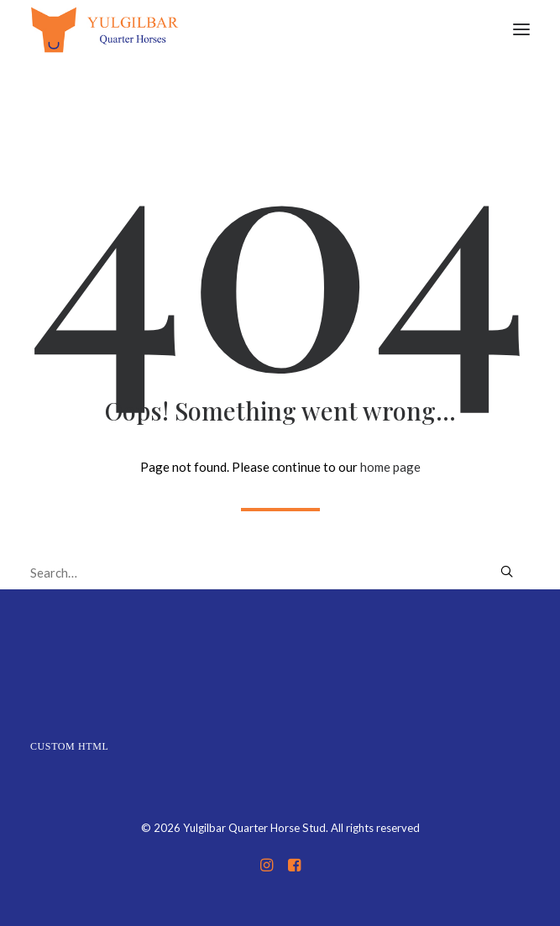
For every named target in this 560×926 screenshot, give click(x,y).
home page (390, 467)
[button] (521, 29)
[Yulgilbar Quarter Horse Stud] (105, 29)
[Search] (280, 573)
